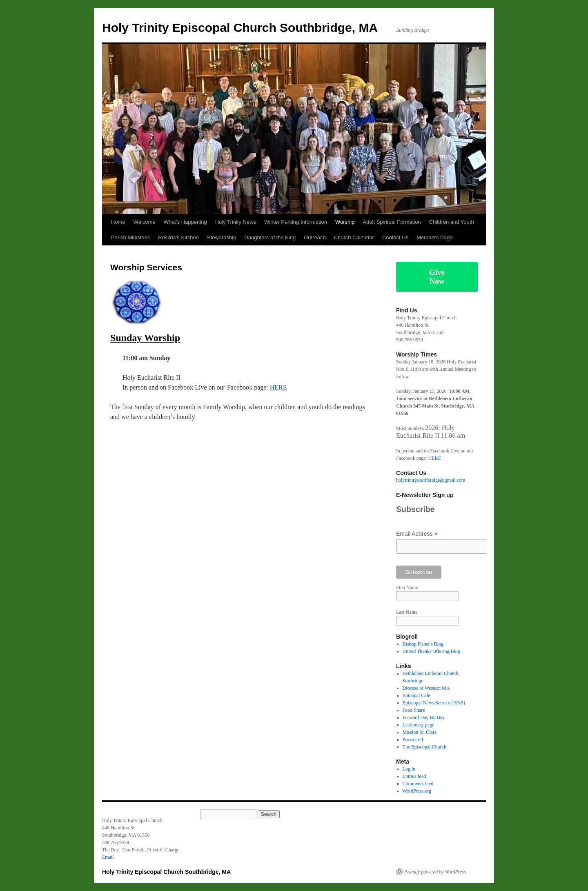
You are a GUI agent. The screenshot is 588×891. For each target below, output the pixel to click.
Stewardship (222, 237)
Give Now (437, 277)
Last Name (407, 612)
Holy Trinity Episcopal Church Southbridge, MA (240, 28)
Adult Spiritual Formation (392, 222)
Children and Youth (452, 222)
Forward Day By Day (424, 717)
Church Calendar (354, 237)
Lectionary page (419, 725)
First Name (407, 588)
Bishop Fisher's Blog (423, 644)
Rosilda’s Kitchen (178, 237)
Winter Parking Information (296, 222)
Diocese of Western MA (426, 688)
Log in (409, 769)
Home (118, 222)
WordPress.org (417, 791)
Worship (345, 222)
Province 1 (413, 740)
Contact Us (395, 237)
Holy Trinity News (236, 222)
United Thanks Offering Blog (431, 651)
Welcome (145, 222)
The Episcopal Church (424, 747)
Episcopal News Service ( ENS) (434, 703)
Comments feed (418, 784)
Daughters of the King (270, 237)
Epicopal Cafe (416, 695)
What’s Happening (185, 222)
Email (108, 857)
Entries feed (414, 776)
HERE (278, 387)
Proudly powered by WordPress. (436, 872)
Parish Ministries (130, 237)
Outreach (315, 237)
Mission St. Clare (420, 732)
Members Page (434, 237)
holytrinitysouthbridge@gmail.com (431, 480)
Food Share (414, 710)
